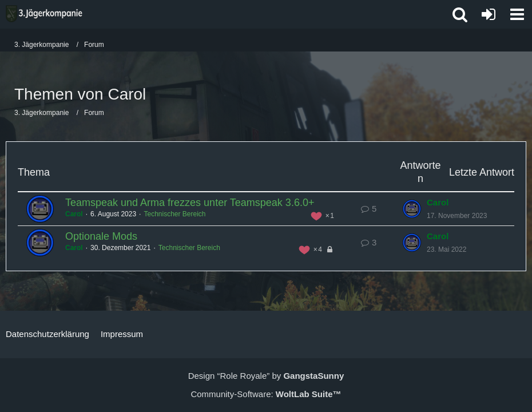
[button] (517, 14)
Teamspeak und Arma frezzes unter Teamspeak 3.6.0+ (190, 203)
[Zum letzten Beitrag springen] (412, 209)
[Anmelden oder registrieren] (489, 14)
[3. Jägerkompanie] (44, 14)
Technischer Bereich (174, 214)
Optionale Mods (101, 236)
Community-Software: (266, 394)
